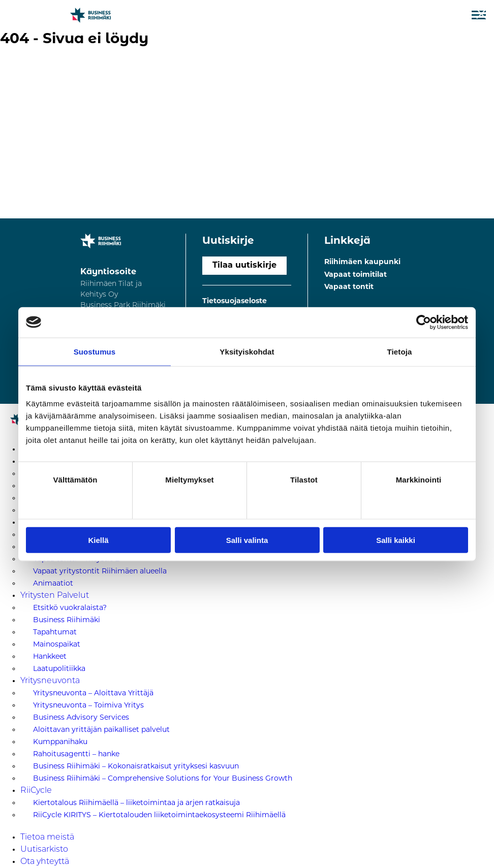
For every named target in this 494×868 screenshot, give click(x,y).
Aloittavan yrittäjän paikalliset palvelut (101, 730)
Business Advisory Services (81, 718)
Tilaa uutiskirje (244, 266)
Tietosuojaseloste (235, 301)
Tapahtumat (55, 633)
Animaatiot (53, 584)
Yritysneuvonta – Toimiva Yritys (88, 706)
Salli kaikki (396, 540)
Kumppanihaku (60, 742)
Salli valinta (247, 540)
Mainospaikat (57, 645)
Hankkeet (50, 657)
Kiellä (98, 540)
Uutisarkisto (44, 850)
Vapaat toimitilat (356, 275)
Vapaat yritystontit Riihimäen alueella (100, 572)
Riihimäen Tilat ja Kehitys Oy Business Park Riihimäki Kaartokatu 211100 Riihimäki (123, 306)
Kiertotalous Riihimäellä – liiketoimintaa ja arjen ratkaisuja (136, 803)
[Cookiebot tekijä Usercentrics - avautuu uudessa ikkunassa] (424, 322)
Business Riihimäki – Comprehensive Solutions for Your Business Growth (163, 779)
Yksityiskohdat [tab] (247, 351)
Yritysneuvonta (50, 681)
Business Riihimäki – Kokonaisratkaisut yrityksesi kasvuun (136, 767)
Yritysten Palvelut (55, 596)
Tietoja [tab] (400, 351)
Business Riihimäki (67, 620)
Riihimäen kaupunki (362, 262)
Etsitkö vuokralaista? (70, 608)
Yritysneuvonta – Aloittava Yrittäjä (93, 694)
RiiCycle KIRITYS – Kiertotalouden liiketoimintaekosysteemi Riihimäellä (159, 815)
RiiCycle (36, 791)
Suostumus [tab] (95, 351)
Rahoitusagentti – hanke (76, 754)
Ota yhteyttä (45, 862)
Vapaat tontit (349, 287)
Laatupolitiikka (59, 669)
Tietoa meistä (47, 838)
